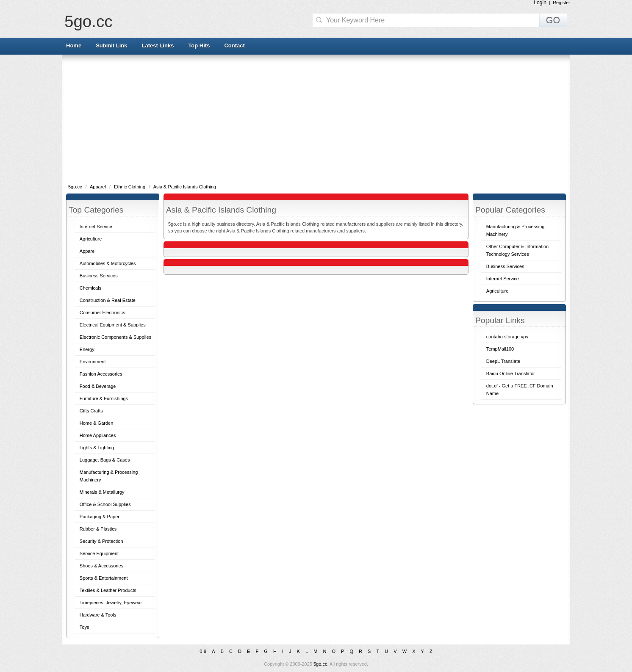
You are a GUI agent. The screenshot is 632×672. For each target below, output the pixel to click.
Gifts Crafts (91, 411)
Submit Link (111, 46)
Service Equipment (99, 553)
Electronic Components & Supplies (115, 337)
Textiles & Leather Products (108, 590)
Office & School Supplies (105, 504)
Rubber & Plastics (98, 529)
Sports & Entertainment (104, 578)
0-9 (203, 651)
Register (561, 3)
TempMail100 (500, 349)
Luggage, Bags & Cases (105, 460)
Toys (85, 627)
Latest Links (158, 46)
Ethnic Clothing (130, 187)
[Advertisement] (316, 119)
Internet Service (96, 227)
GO (553, 20)
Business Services (99, 276)
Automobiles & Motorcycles (108, 263)
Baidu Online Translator (511, 373)
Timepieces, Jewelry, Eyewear (111, 603)
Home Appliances (98, 435)
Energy (87, 349)
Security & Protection (101, 541)
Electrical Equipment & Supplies (113, 325)
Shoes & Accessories (101, 566)
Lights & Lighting (97, 448)
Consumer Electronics (103, 312)
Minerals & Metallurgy (102, 492)
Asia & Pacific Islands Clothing (185, 187)
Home (74, 46)
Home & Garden (96, 423)
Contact (234, 46)
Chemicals (90, 288)
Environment (93, 362)
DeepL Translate (503, 361)
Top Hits (199, 46)
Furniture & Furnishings (104, 398)
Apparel (98, 187)
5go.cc (88, 21)
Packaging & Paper (100, 517)
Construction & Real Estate (108, 300)
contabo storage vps (507, 337)
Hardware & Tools (98, 615)
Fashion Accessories (101, 374)
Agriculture (91, 239)
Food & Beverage (98, 386)
